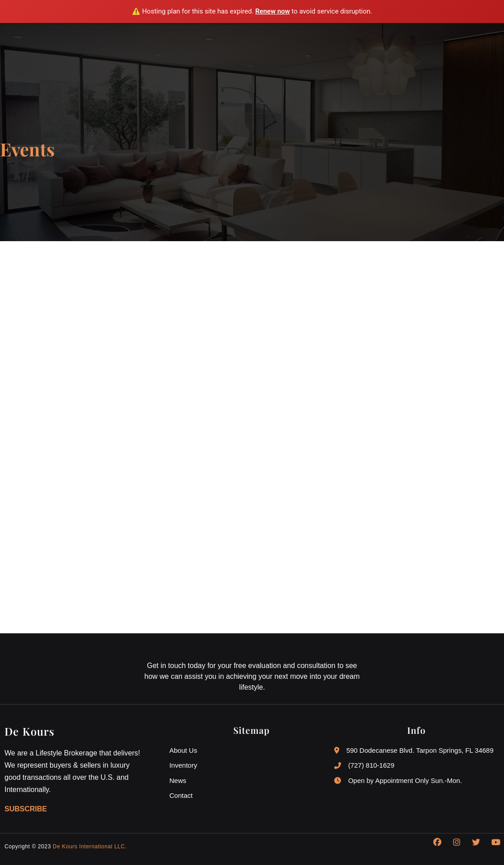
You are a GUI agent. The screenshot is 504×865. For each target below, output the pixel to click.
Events (27, 149)
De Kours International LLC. (90, 847)
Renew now (273, 11)
